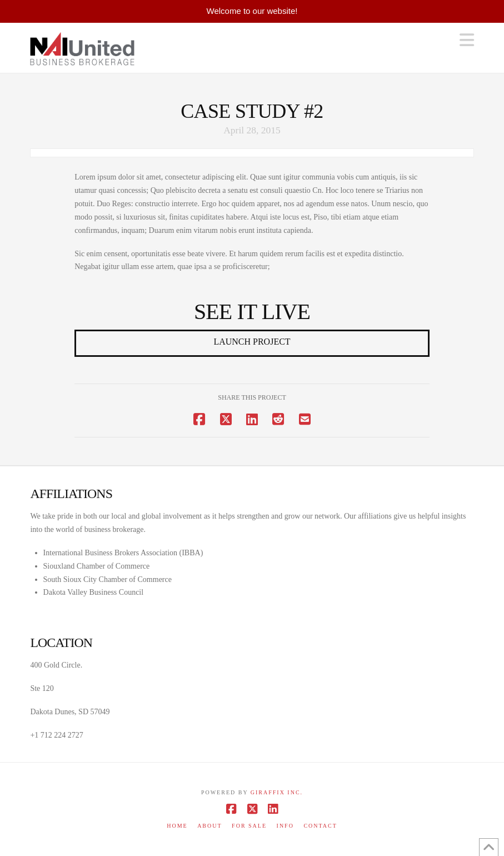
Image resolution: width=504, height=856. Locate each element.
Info (285, 826)
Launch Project (252, 342)
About (209, 826)
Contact (320, 826)
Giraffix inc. (277, 792)
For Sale (249, 826)
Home (177, 826)
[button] (467, 40)
